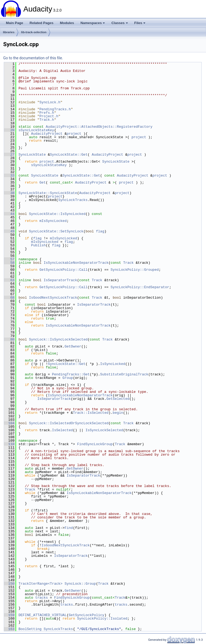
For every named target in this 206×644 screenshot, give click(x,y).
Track (128, 263)
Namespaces (93, 23)
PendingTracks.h (55, 109)
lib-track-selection (34, 32)
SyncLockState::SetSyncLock (56, 231)
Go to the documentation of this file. (33, 58)
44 (9, 214)
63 (9, 280)
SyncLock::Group (80, 584)
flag (100, 231)
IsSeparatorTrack (60, 280)
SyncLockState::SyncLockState (48, 193)
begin (118, 413)
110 (9, 444)
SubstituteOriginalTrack (124, 374)
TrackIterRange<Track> (41, 584)
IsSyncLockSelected (104, 430)
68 (9, 298)
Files (140, 23)
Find (69, 528)
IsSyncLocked (113, 364)
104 (9, 423)
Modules (67, 23)
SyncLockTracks (73, 200)
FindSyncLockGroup (95, 444)
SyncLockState (32, 155)
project (74, 134)
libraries (9, 32)
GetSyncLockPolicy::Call (63, 270)
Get (43, 182)
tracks (41, 598)
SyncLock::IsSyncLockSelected (58, 339)
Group (68, 378)
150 (9, 584)
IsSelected (62, 430)
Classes (119, 23)
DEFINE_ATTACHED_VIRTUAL (43, 615)
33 (9, 175)
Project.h (49, 116)
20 (9, 130)
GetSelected (118, 399)
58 (9, 263)
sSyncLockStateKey (36, 130)
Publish (38, 245)
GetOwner (73, 346)
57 (9, 259)
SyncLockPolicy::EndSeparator (140, 287)
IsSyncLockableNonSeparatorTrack (76, 263)
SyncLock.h (50, 102)
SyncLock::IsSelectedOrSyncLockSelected (69, 423)
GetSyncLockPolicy (87, 615)
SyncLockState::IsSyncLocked (57, 214)
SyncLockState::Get (69, 155)
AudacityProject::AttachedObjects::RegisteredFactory (99, 127)
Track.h (47, 120)
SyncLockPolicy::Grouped (135, 270)
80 (9, 339)
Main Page (14, 23)
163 (9, 629)
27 (9, 155)
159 (9, 615)
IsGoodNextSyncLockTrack (53, 298)
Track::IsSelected (91, 413)
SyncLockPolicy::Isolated (102, 619)
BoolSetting (30, 629)
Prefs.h (47, 113)
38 (9, 193)
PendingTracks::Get (71, 374)
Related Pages (41, 23)
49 (9, 231)
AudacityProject (47, 134)
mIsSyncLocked (53, 221)
